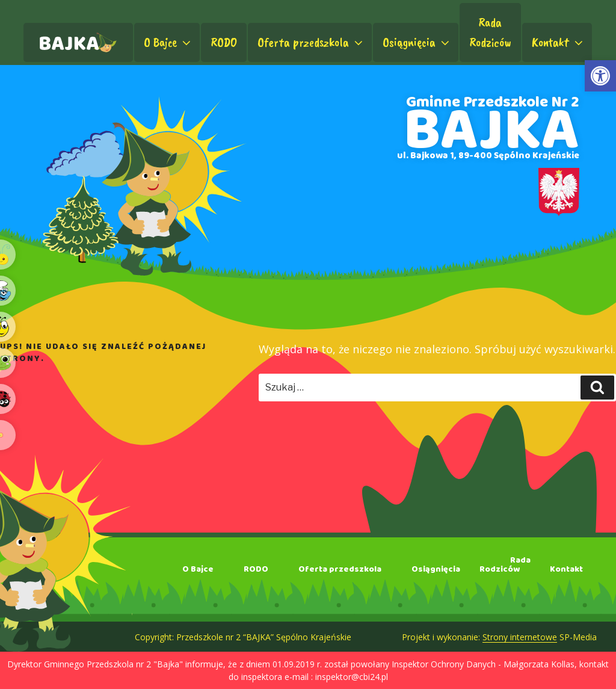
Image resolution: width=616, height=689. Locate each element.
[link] (600, 76)
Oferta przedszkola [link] (311, 42)
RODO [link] (224, 42)
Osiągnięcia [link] (417, 42)
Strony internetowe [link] (520, 637)
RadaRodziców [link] (490, 32)
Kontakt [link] (559, 42)
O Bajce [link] (168, 42)
